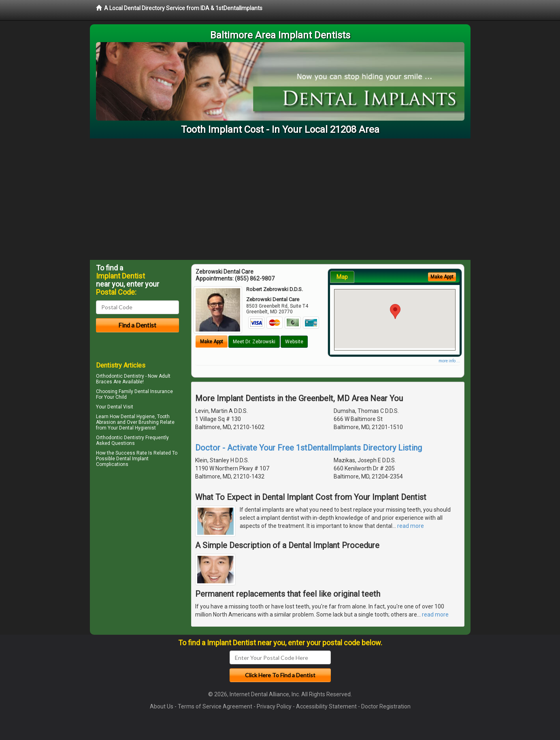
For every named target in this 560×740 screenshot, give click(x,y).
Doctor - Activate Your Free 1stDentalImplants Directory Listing (309, 448)
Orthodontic (109, 438)
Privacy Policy (274, 706)
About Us (162, 706)
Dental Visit (120, 407)
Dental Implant (132, 459)
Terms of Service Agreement (215, 706)
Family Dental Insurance (146, 391)
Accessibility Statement (326, 706)
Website (294, 342)
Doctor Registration (386, 706)
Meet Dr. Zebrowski (254, 342)
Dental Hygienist (137, 428)
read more (411, 526)
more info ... (449, 361)
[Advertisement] (280, 199)
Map (342, 277)
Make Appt (212, 342)
